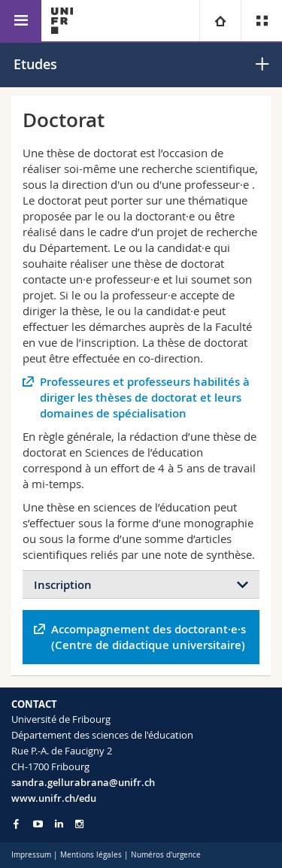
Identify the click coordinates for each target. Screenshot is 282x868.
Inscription (63, 585)
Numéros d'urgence (166, 855)
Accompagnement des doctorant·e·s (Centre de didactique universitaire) (149, 637)
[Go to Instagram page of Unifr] (79, 824)
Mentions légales (91, 855)
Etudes (35, 64)
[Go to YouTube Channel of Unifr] (38, 824)
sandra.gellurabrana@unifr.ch (83, 782)
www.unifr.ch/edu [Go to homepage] (54, 798)
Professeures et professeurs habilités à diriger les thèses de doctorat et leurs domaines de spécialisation (145, 398)
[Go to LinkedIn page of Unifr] (59, 824)
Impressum (31, 855)
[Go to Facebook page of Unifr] (16, 824)
